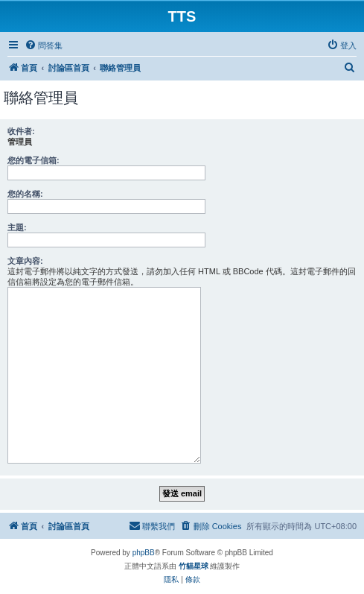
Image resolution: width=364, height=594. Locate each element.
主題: (17, 227)
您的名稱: (25, 194)
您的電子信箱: (33, 160)
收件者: (21, 131)
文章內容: (25, 261)
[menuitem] (44, 45)
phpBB (144, 553)
